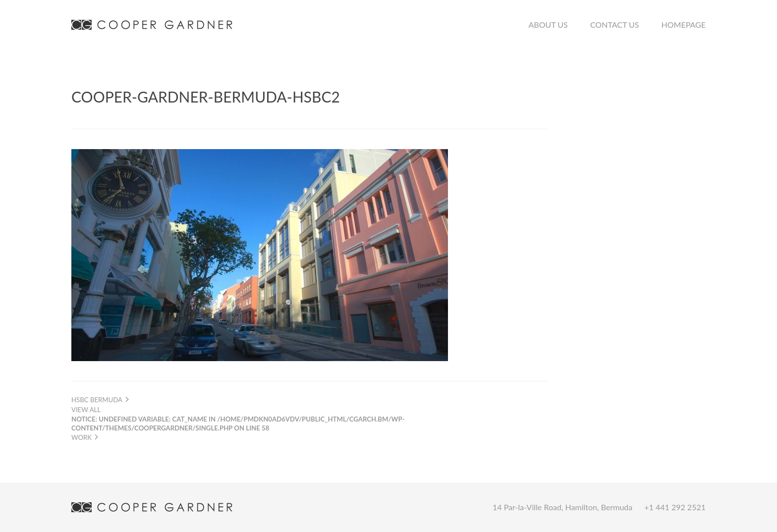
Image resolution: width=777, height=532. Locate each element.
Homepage (684, 25)
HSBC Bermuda (101, 400)
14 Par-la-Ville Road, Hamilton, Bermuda (562, 507)
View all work (238, 423)
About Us (548, 25)
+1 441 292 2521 (675, 507)
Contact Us (615, 25)
